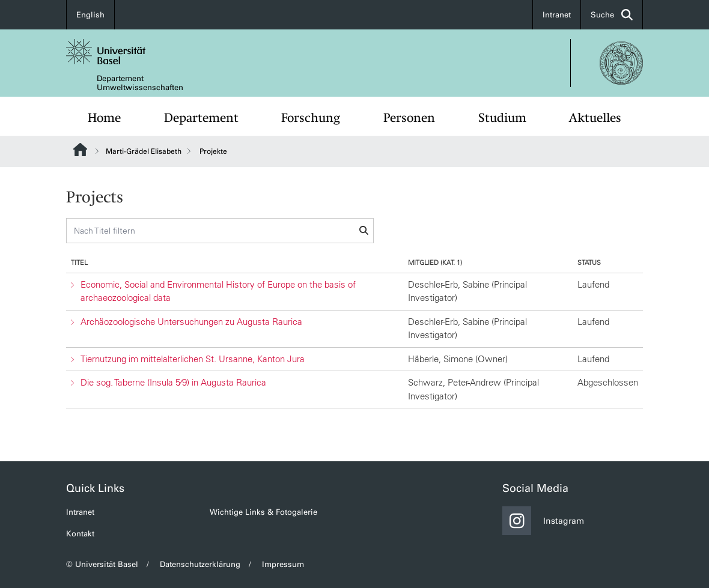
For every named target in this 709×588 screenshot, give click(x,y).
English (90, 15)
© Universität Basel (102, 564)
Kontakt (80, 534)
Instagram (543, 521)
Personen (409, 118)
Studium (502, 118)
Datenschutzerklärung (200, 564)
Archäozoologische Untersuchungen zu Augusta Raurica (191, 322)
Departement (201, 118)
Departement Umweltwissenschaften (140, 83)
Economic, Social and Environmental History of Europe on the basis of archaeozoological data (218, 291)
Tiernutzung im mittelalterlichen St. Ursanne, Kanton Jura (193, 359)
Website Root (80, 150)
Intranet (557, 15)
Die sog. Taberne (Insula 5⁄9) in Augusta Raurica (173, 382)
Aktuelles (595, 118)
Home (104, 118)
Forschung (311, 118)
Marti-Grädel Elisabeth (144, 151)
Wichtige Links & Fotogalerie (263, 512)
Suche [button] (612, 15)
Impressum (283, 564)
